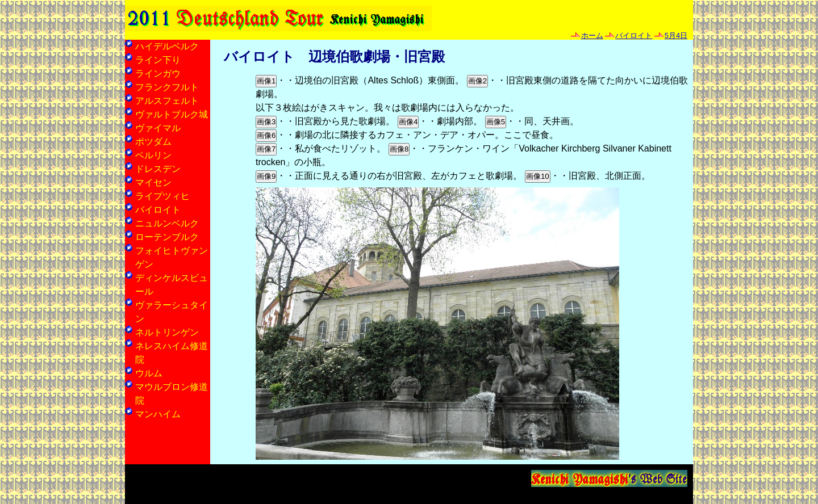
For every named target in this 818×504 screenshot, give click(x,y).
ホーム (592, 35)
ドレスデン (158, 169)
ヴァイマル (158, 128)
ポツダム (153, 142)
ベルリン (153, 155)
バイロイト (634, 35)
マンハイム (158, 414)
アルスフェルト (167, 101)
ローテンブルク (167, 237)
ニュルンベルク (167, 223)
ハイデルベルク (167, 46)
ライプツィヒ (162, 196)
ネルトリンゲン (167, 332)
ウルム (149, 373)
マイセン (153, 182)
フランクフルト (167, 87)
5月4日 (676, 35)
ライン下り (158, 60)
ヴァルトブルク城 (172, 114)
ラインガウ (158, 73)
